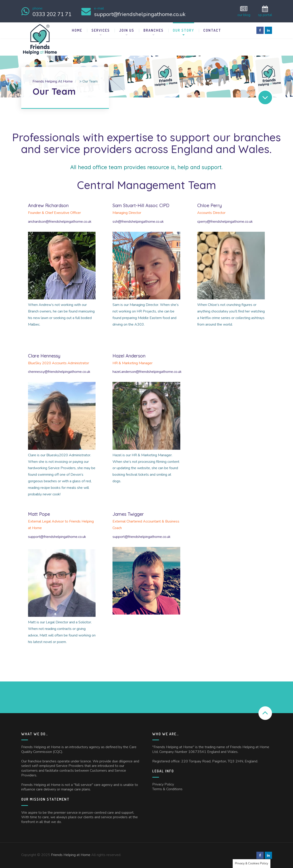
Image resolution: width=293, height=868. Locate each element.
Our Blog (244, 11)
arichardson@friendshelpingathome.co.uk (60, 222)
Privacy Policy (163, 784)
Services (101, 30)
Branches (154, 30)
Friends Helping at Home (71, 855)
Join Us (127, 30)
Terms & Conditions (167, 789)
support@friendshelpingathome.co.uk (57, 537)
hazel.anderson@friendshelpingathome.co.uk (147, 372)
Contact (212, 30)
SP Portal (265, 11)
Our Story (183, 30)
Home (77, 30)
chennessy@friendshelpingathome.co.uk (59, 372)
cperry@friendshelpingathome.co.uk (225, 222)
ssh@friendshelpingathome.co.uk (138, 222)
